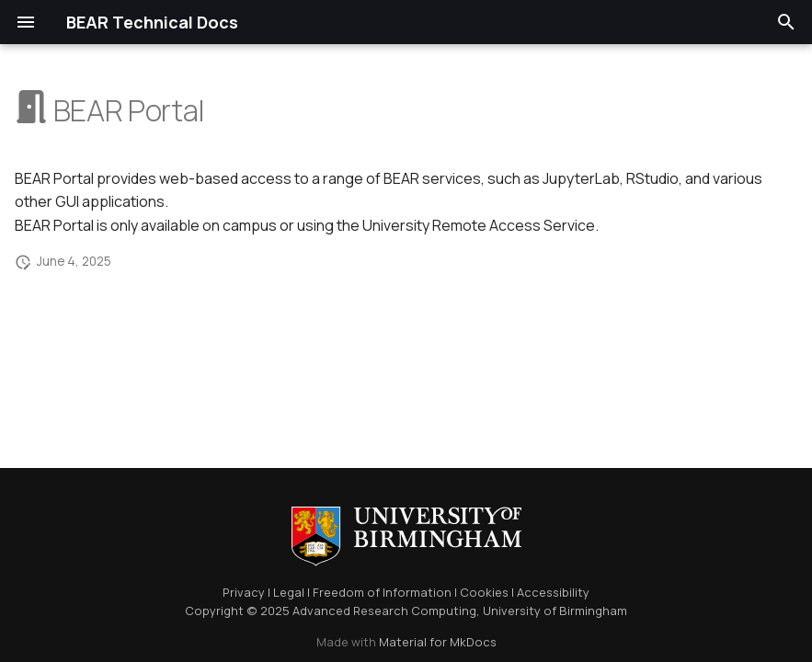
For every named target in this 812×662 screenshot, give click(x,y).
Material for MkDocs (438, 642)
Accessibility (553, 592)
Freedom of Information (382, 592)
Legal (289, 592)
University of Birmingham (555, 611)
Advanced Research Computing (384, 611)
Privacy (244, 592)
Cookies (484, 592)
